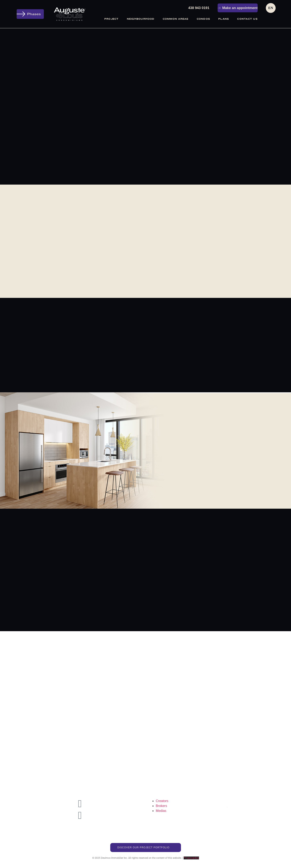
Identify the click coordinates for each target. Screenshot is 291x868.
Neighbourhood (141, 19)
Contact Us (247, 19)
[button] (30, 14)
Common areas (176, 19)
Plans (224, 19)
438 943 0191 (199, 8)
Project (111, 19)
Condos (203, 19)
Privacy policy (191, 861)
